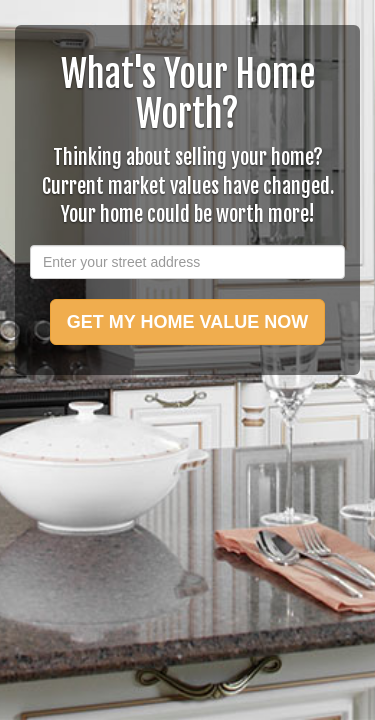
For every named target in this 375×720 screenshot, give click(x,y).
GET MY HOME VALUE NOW (187, 322)
